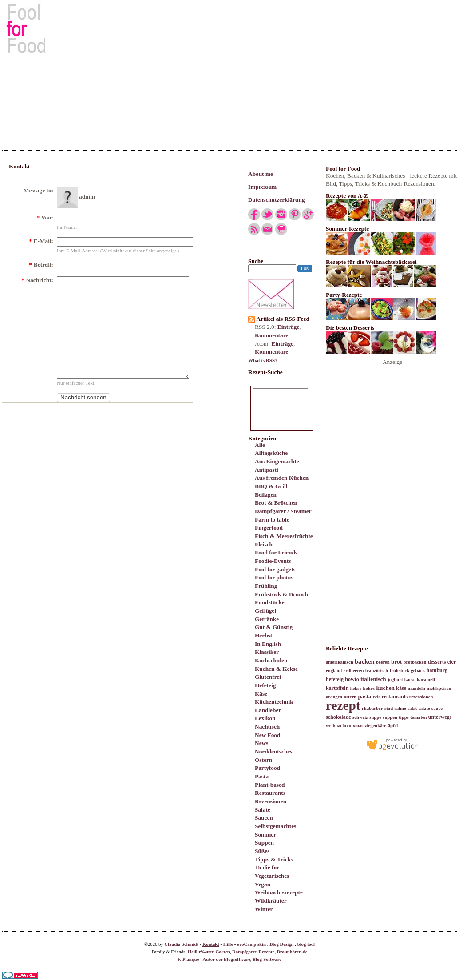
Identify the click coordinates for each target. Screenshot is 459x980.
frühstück (400, 671)
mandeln (416, 688)
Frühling (266, 586)
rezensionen (421, 697)
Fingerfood (269, 528)
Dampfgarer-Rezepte (253, 952)
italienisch (373, 679)
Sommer (265, 835)
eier (452, 662)
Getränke (267, 619)
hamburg (437, 670)
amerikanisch (340, 662)
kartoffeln (337, 688)
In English (268, 644)
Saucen (264, 818)
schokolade (338, 717)
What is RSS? (263, 360)
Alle (260, 445)
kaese (410, 679)
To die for (267, 867)
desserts (437, 662)
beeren (383, 662)
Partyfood (267, 768)
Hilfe (228, 944)
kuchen (385, 688)
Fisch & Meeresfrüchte (284, 536)
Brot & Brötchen (276, 503)
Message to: (38, 190)
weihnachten (338, 726)
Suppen (264, 843)
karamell (426, 679)
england (334, 671)
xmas (358, 726)
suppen (390, 717)
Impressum (262, 187)
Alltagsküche (271, 453)
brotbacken (415, 662)
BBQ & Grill (271, 486)
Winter (264, 909)
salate (424, 708)
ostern (350, 697)
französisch (377, 671)
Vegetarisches (272, 876)
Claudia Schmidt (181, 944)
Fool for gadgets (275, 569)
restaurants (395, 697)
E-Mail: (41, 241)
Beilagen (266, 495)
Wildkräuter (271, 901)
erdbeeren (353, 671)
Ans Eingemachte (277, 461)
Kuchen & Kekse (276, 669)
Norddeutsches (273, 751)
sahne (400, 708)
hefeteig (335, 679)
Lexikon (265, 718)
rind (389, 708)
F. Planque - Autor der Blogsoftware (214, 959)
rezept (343, 705)
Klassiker (267, 652)
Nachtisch (267, 727)
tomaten (418, 717)
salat (412, 708)
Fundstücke (270, 602)
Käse (261, 694)
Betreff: (41, 265)
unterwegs (440, 717)
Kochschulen (271, 660)
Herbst (263, 635)
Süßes (262, 851)
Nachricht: (37, 280)
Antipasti (267, 470)
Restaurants (270, 793)
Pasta (262, 776)
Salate (263, 810)
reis (376, 697)
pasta (364, 696)
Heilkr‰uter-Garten (209, 952)
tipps (404, 717)
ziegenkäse (376, 726)
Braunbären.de (292, 952)
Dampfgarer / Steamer (283, 511)
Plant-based (270, 785)
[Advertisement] (230, 71)
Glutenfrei (268, 677)
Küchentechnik (274, 702)
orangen (334, 697)
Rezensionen (271, 801)
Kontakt (211, 944)
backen (365, 661)
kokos (369, 688)
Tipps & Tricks (274, 859)
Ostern (263, 760)
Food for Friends (276, 552)
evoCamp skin (251, 944)
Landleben (268, 710)
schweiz (360, 717)
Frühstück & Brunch (281, 594)
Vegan (263, 884)
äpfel (393, 726)
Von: (45, 217)
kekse (356, 688)
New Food (267, 735)
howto (352, 679)
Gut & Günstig (274, 627)
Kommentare (271, 335)
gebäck (418, 671)
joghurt (395, 679)
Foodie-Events (273, 561)
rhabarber (372, 708)
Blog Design (281, 944)
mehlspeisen (439, 688)
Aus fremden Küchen (282, 478)
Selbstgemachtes (275, 826)
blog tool (306, 944)
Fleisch (264, 544)
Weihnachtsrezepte (279, 892)
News (261, 743)
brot (396, 662)
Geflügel (265, 611)
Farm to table (272, 520)
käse (401, 688)
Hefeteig (265, 685)
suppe (375, 717)
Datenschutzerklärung (276, 200)
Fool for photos (274, 577)
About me (261, 174)
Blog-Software (267, 959)
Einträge (289, 327)
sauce (437, 708)
